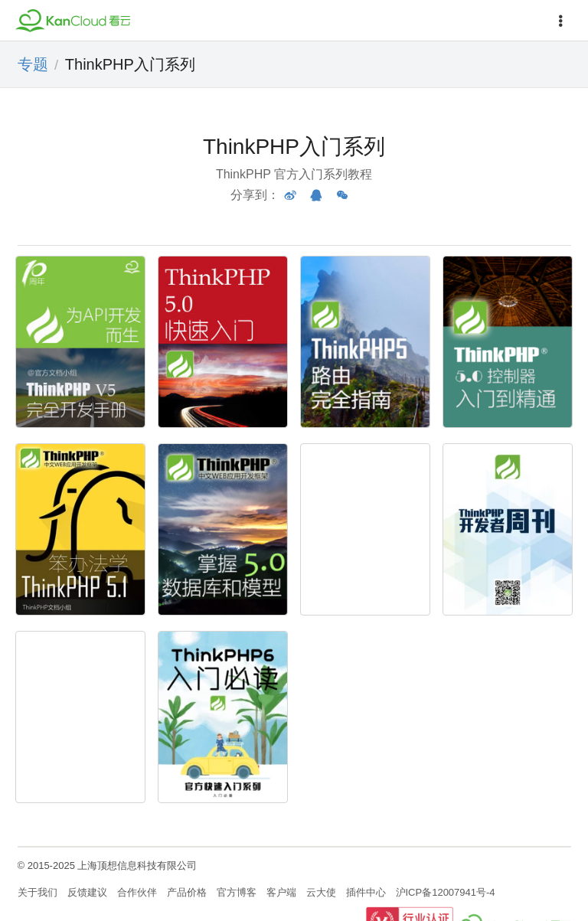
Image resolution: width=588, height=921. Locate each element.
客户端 (281, 892)
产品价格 (187, 892)
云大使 (321, 892)
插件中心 (366, 892)
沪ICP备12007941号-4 (446, 892)
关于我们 (38, 892)
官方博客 (237, 892)
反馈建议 (87, 892)
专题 (33, 64)
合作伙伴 (137, 892)
